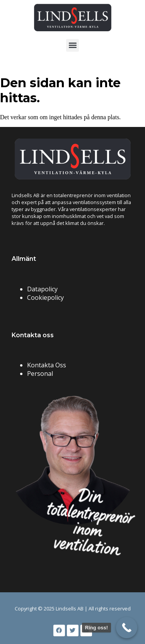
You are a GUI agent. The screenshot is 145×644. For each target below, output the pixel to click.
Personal (40, 374)
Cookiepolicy (45, 297)
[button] (72, 45)
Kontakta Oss (47, 365)
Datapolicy (42, 289)
